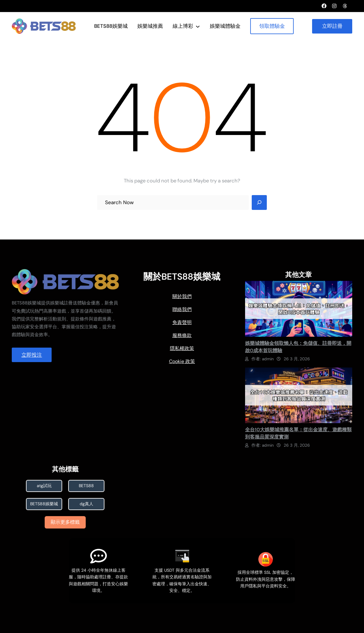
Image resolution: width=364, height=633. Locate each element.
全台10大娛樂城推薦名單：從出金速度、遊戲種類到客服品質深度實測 (298, 433)
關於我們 (182, 296)
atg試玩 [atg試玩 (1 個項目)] (44, 486)
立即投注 (32, 355)
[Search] (259, 203)
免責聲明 (182, 322)
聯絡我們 (182, 309)
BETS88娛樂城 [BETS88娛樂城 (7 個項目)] (44, 504)
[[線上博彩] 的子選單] (198, 26)
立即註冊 (332, 26)
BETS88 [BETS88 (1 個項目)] (87, 486)
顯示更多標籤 (65, 522)
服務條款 (182, 335)
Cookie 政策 (182, 361)
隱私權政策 (182, 348)
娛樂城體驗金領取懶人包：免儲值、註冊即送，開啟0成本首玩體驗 (298, 347)
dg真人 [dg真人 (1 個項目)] (86, 504)
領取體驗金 (272, 26)
